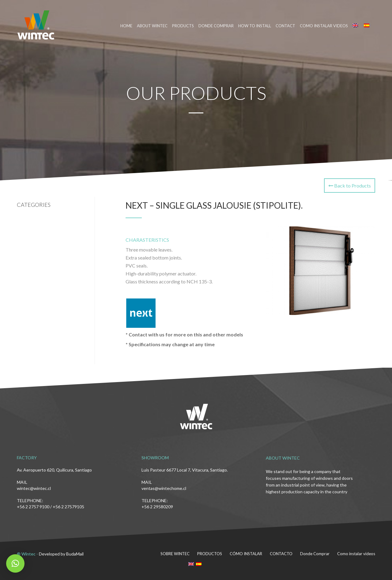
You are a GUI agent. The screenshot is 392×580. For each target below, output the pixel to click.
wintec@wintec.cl (34, 488)
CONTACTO (281, 554)
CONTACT (285, 26)
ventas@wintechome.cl (164, 488)
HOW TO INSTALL (255, 26)
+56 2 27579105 (68, 507)
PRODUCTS (183, 26)
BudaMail (75, 554)
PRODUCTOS (210, 554)
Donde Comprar (315, 554)
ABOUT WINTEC (152, 26)
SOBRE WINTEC (175, 554)
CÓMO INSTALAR (246, 554)
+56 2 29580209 (157, 507)
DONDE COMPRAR (216, 26)
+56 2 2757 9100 (33, 507)
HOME (126, 26)
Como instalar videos (324, 26)
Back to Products (350, 186)
